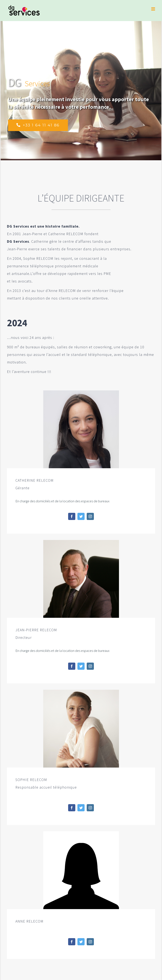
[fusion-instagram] (90, 516)
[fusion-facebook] (72, 516)
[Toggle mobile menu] (153, 9)
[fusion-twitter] (81, 516)
